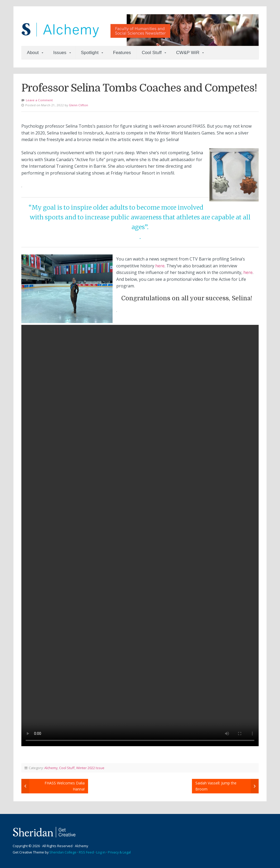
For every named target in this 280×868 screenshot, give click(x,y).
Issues (60, 53)
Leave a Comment (39, 100)
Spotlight (90, 53)
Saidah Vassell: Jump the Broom (216, 786)
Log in (101, 852)
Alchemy (51, 768)
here (160, 266)
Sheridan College (63, 852)
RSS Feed (86, 852)
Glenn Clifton (78, 105)
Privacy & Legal (119, 852)
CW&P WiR (188, 53)
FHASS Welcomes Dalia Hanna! (65, 786)
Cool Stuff (152, 53)
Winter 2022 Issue (90, 768)
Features (122, 53)
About (33, 53)
